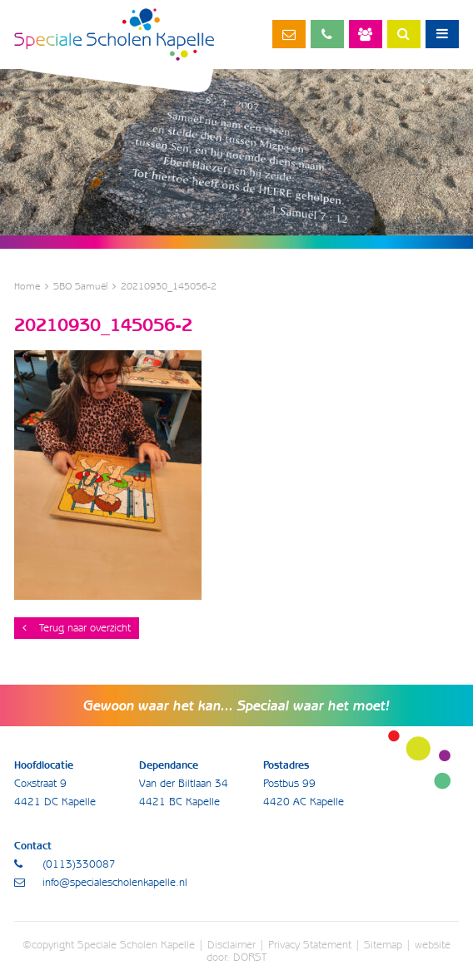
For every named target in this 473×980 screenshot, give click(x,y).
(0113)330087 (327, 34)
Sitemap (383, 945)
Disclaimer (232, 945)
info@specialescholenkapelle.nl (289, 34)
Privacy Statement (310, 945)
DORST (250, 957)
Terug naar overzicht (77, 628)
